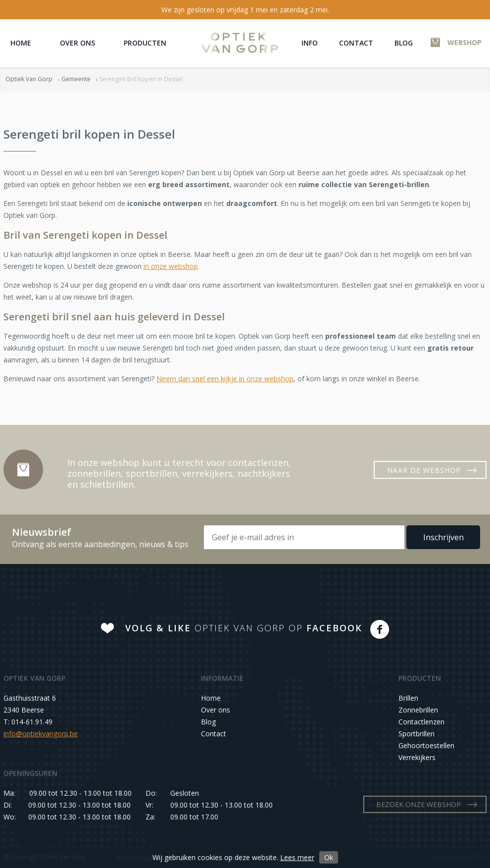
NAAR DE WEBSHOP (424, 470)
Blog (404, 43)
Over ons (77, 43)
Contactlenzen (421, 722)
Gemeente (76, 79)
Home (21, 43)
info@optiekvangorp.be (41, 734)
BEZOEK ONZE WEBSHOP (418, 804)
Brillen (408, 698)
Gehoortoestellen (426, 745)
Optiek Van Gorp (240, 43)
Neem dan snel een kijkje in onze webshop (225, 379)
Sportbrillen (416, 734)
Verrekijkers (417, 757)
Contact (356, 43)
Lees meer (297, 857)
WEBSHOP (465, 42)
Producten (145, 43)
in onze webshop (171, 266)
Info (310, 43)
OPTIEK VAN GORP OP (244, 628)
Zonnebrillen (418, 710)
